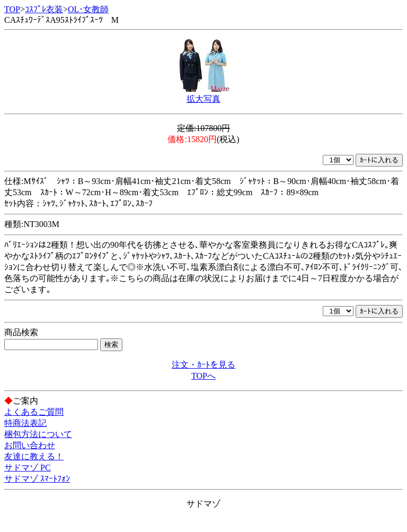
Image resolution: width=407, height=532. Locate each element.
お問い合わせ (30, 445)
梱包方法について (38, 434)
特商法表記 (25, 423)
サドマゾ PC (28, 468)
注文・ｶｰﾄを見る (203, 365)
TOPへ (203, 376)
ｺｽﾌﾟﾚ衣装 (44, 9)
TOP (12, 9)
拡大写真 (203, 99)
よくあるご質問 (34, 412)
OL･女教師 (88, 9)
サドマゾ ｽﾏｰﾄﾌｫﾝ (37, 479)
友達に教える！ (34, 456)
